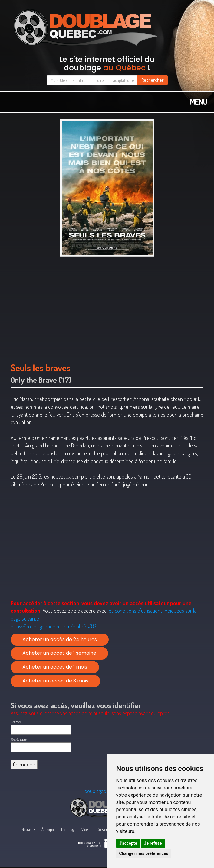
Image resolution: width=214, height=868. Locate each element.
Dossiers (103, 829)
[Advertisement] (107, 307)
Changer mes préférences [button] (144, 853)
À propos (48, 829)
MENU (199, 102)
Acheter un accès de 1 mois (55, 667)
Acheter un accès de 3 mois (55, 681)
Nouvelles (28, 829)
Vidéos (86, 829)
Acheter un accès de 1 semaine (59, 653)
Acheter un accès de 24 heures (60, 639)
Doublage (68, 829)
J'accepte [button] (128, 843)
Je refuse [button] (153, 843)
